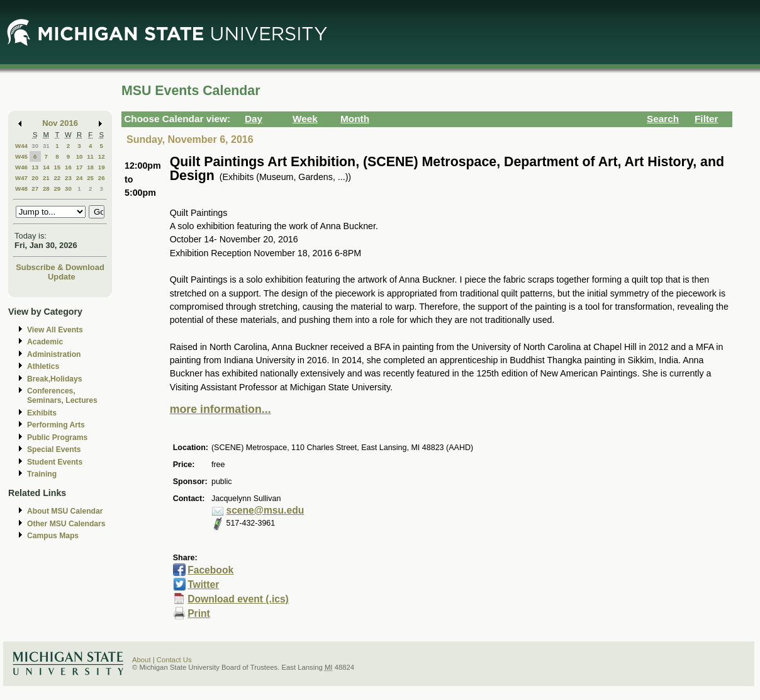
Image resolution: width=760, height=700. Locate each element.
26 (102, 178)
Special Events (54, 449)
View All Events (55, 330)
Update (62, 277)
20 (35, 178)
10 (80, 156)
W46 (21, 167)
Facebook (210, 570)
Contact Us (174, 660)
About (142, 660)
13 (35, 167)
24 (80, 178)
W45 (21, 156)
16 (68, 167)
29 (57, 189)
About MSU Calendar (65, 511)
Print (199, 613)
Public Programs (57, 437)
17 (80, 167)
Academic (45, 342)
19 (102, 167)
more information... (221, 409)
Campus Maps (53, 536)
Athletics (43, 366)
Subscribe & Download (60, 267)
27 (35, 189)
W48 (21, 189)
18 (90, 167)
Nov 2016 (60, 123)
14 (46, 167)
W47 (21, 178)
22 (57, 178)
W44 (21, 146)
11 (90, 156)
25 (90, 178)
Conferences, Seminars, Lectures (62, 396)
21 (46, 178)
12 (102, 156)
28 (46, 189)
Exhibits (42, 413)
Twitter (203, 584)
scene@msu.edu (265, 510)
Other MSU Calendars (66, 524)
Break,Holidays (55, 379)
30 (35, 146)
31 (46, 146)
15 (57, 167)
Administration (54, 354)
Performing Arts (56, 425)
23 (68, 178)
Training (42, 474)
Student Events (55, 462)
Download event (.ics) (238, 599)
